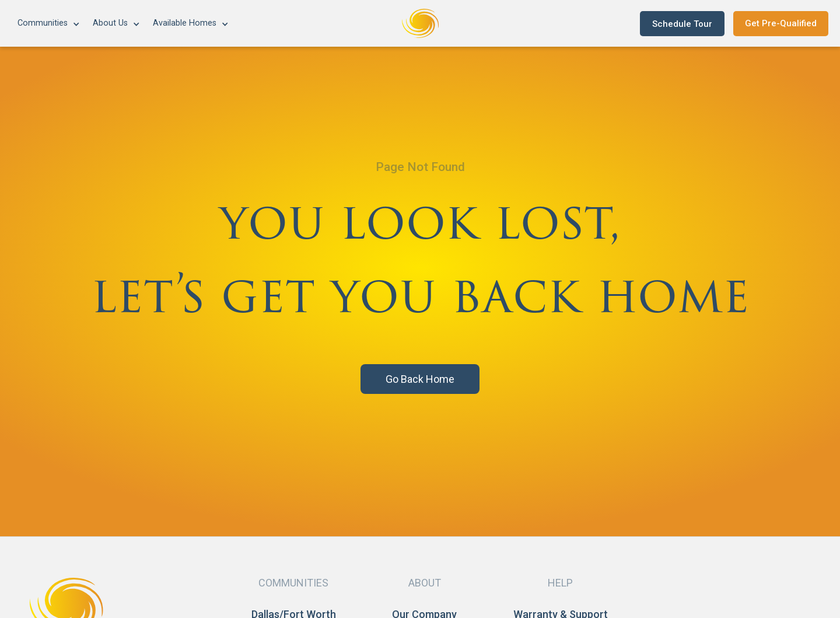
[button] (49, 24)
